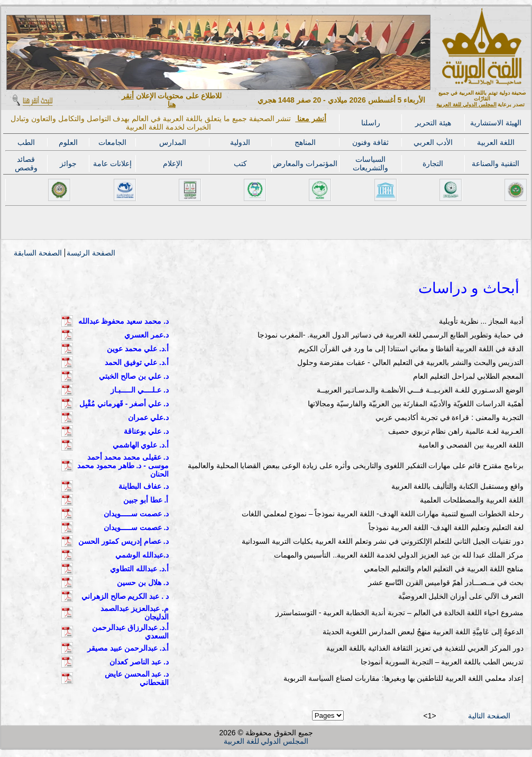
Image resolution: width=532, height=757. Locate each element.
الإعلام (173, 163)
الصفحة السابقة (38, 253)
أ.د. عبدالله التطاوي (139, 569)
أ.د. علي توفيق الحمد (136, 362)
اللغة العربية (496, 142)
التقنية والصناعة (496, 163)
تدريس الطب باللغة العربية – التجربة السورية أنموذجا (442, 662)
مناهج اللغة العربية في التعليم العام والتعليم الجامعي (444, 569)
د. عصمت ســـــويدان (136, 514)
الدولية (240, 142)
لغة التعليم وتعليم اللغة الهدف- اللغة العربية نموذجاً (446, 527)
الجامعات (112, 142)
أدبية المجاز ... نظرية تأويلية (481, 321)
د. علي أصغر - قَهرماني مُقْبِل (124, 404)
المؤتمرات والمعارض (305, 163)
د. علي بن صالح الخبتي (134, 376)
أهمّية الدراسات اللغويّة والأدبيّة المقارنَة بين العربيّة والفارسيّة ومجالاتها (416, 404)
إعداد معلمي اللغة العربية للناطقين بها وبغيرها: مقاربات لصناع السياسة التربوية (403, 678)
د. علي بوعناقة (146, 431)
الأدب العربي (433, 142)
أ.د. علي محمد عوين (137, 349)
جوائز (68, 163)
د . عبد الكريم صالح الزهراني (125, 596)
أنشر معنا (311, 118)
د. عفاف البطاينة (144, 486)
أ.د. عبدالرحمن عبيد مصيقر (128, 648)
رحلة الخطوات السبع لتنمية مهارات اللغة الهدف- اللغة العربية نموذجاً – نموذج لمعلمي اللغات (383, 514)
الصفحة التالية (489, 716)
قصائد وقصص (26, 163)
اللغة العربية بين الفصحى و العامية (471, 445)
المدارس (173, 142)
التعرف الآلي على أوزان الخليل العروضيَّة (461, 596)
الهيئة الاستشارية (496, 123)
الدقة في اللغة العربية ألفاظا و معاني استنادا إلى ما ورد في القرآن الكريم (411, 349)
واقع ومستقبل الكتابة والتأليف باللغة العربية (457, 486)
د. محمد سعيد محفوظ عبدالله (123, 321)
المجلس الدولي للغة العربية (466, 104)
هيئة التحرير (433, 123)
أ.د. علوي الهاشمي (141, 445)
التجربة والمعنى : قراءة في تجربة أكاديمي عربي (450, 417)
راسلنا (371, 123)
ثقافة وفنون (370, 142)
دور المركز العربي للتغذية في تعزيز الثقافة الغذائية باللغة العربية (425, 648)
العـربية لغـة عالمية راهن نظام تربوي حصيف (456, 431)
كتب (240, 163)
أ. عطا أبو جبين (146, 500)
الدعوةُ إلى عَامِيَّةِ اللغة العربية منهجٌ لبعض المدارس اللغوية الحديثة (423, 632)
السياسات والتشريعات (370, 163)
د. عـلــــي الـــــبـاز (140, 390)
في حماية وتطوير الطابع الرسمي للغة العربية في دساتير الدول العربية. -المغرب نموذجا (391, 335)
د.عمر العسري (146, 335)
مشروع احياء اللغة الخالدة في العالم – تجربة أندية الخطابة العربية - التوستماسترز (400, 613)
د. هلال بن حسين (143, 582)
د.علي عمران (148, 417)
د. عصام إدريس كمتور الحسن (123, 541)
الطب (26, 142)
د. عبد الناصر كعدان (139, 662)
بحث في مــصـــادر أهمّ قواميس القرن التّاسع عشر (446, 582)
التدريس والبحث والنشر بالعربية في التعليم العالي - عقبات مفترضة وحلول (410, 362)
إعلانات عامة (112, 163)
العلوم (68, 142)
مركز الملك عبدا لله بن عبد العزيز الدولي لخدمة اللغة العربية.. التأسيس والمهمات (399, 555)
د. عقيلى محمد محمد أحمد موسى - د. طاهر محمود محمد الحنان (123, 466)
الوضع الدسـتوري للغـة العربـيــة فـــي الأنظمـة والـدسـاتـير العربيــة (420, 390)
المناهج (305, 142)
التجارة (433, 163)
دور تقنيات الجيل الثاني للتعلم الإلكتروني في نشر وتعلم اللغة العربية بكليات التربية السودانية (383, 541)
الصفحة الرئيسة (91, 253)
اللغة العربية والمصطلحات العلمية (472, 500)
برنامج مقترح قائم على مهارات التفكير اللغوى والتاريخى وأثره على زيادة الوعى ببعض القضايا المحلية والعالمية (356, 466)
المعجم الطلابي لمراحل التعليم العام (468, 376)
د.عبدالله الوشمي (142, 555)
